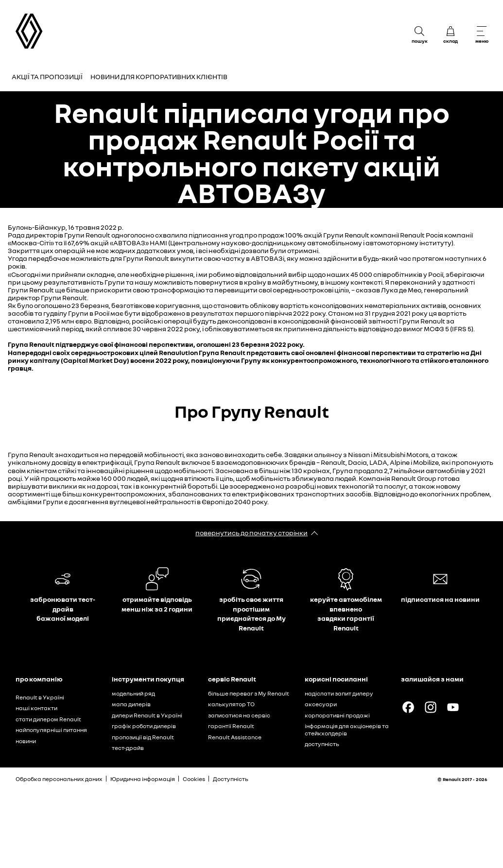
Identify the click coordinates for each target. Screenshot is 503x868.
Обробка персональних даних (59, 779)
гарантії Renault (231, 726)
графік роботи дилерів (144, 726)
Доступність (231, 779)
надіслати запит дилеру (339, 693)
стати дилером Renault (48, 719)
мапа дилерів (131, 704)
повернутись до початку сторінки (251, 533)
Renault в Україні (40, 697)
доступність (322, 744)
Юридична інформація (143, 779)
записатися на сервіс (239, 715)
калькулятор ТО (231, 704)
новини (26, 741)
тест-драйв (128, 748)
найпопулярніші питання (51, 730)
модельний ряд (133, 693)
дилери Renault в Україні (147, 715)
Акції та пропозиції (47, 77)
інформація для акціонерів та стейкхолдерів (347, 730)
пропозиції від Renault (143, 737)
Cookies (194, 779)
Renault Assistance (235, 737)
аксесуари (321, 704)
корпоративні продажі (337, 715)
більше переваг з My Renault (249, 693)
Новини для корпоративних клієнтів (159, 77)
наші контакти (36, 708)
